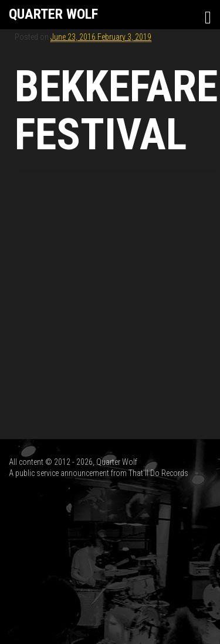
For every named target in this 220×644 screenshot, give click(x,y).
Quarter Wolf (53, 14)
